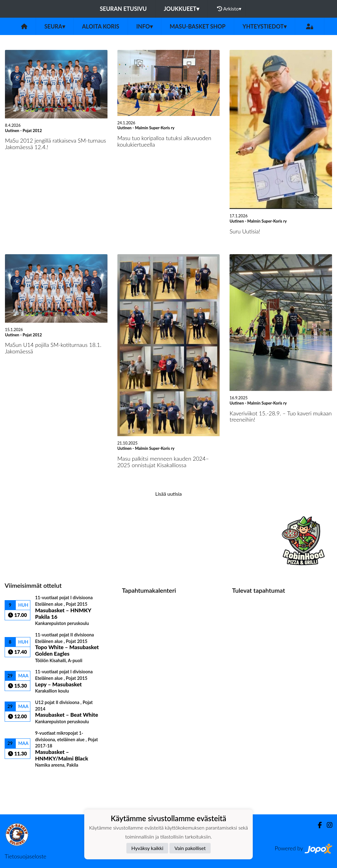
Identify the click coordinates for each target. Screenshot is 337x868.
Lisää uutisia (168, 494)
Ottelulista (20, 779)
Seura (55, 26)
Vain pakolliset (190, 848)
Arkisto (229, 9)
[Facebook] (317, 825)
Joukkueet (182, 9)
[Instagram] (327, 825)
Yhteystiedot (265, 26)
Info (144, 26)
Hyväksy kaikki (147, 848)
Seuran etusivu (123, 9)
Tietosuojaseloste (25, 856)
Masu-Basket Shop (198, 26)
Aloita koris (101, 26)
